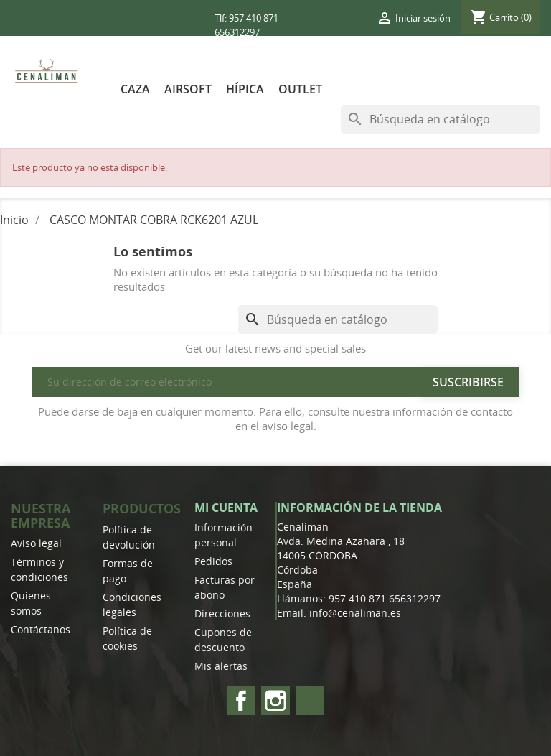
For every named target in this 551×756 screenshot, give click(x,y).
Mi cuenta (226, 508)
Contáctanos (41, 629)
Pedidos (213, 561)
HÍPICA (245, 89)
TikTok (310, 701)
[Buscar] (441, 119)
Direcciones (222, 613)
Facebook (241, 701)
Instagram (275, 701)
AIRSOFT (188, 89)
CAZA (135, 89)
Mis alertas (221, 666)
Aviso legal (36, 543)
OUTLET (300, 89)
